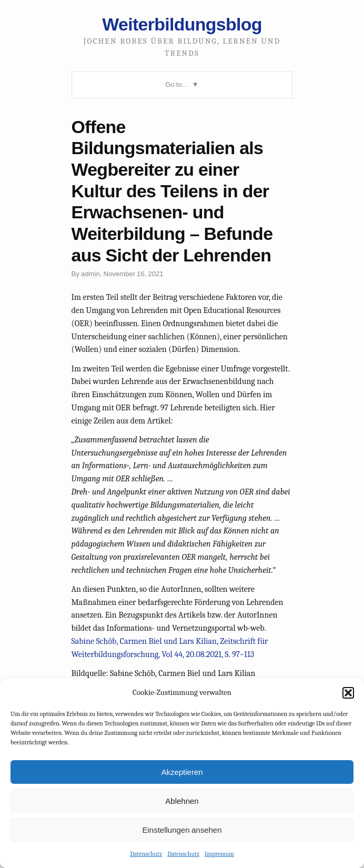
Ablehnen (182, 801)
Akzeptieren (182, 772)
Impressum (219, 854)
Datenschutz (146, 854)
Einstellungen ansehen (182, 830)
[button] (348, 693)
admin (90, 274)
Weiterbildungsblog (182, 24)
